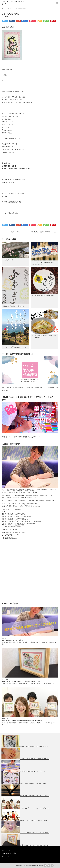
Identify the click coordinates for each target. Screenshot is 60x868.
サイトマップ (6, 856)
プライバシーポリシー (8, 850)
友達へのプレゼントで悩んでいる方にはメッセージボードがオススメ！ (21, 681)
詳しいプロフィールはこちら (10, 530)
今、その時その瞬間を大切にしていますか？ (15, 347)
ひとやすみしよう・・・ (10, 260)
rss (45, 866)
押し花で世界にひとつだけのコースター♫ (43, 296)
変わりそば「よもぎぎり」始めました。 (14, 306)
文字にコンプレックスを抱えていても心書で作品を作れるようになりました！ (23, 721)
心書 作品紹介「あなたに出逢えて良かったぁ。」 (44, 232)
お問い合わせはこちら (13, 534)
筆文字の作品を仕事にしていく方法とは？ (13, 640)
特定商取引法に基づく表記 (9, 853)
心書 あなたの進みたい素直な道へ (13, 3)
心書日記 (6, 16)
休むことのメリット (16, 232)
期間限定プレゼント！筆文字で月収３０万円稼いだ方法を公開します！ (21, 437)
